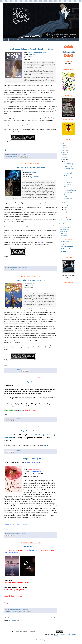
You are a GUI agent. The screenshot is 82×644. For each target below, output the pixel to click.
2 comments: (25, 418)
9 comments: (25, 155)
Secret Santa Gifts (68, 193)
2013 (64, 150)
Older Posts (54, 618)
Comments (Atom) (15, 621)
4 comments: (25, 369)
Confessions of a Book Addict (66, 220)
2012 (64, 153)
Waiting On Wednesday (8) (31, 459)
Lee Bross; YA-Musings (67, 249)
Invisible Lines (31, 284)
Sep (65, 207)
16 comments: (25, 609)
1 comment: (25, 450)
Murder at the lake (18, 612)
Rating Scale (58, 40)
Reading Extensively (64, 222)
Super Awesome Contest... (31, 431)
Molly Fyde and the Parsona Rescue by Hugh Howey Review (31, 49)
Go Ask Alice (11, 612)
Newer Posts (8, 618)
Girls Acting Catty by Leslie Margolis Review (70, 190)
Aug (65, 210)
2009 (64, 159)
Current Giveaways (48, 40)
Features (39, 40)
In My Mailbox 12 (31, 546)
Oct (65, 205)
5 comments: (25, 267)
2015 (64, 146)
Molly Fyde (17, 157)
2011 (64, 155)
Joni (18, 631)
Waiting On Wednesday (69, 187)
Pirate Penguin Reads (64, 230)
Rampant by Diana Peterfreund (68, 199)
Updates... (31, 382)
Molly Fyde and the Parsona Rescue (37, 52)
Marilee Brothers (32, 173)
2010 (64, 157)
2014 (64, 148)
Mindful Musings (63, 234)
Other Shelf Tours (34, 176)
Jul (65, 212)
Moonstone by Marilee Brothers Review (31, 167)
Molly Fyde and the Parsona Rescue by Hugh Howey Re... (69, 165)
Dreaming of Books (64, 232)
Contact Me (66, 40)
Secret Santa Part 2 (68, 185)
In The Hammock (64, 235)
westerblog (64, 251)
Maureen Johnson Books (67, 246)
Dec (65, 162)
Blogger (44, 640)
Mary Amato (32, 285)
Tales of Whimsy (63, 224)
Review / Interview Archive (28, 40)
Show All (75, 253)
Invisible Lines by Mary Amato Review (31, 280)
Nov (65, 203)
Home (6, 40)
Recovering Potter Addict (65, 228)
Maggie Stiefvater (66, 244)
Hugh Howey (32, 54)
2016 (64, 143)
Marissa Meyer (65, 242)
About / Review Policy (15, 40)
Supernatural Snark (64, 226)
